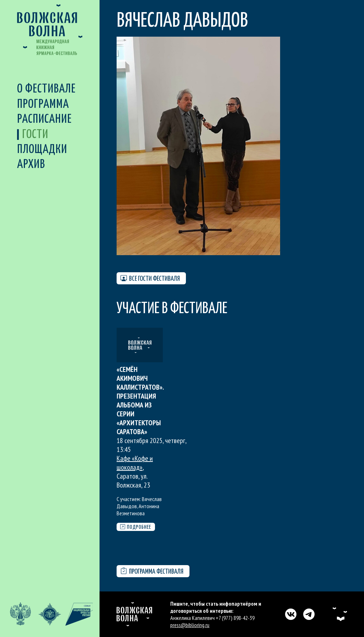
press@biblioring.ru (190, 625)
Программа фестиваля (152, 571)
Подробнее (136, 527)
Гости (35, 135)
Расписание (44, 119)
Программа (43, 104)
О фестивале (46, 89)
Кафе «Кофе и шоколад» (135, 463)
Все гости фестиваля (150, 278)
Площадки (42, 150)
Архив (31, 165)
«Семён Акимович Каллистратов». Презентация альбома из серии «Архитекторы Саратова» (140, 401)
